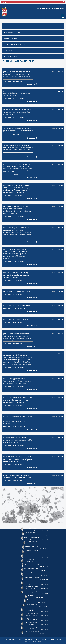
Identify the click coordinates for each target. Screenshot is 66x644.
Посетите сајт (44, 530)
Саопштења (13, 640)
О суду (5, 640)
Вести (20, 640)
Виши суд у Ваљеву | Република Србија (50, 8)
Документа (51, 640)
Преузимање (31, 84)
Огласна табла (28, 640)
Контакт (59, 640)
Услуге (37, 640)
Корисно (43, 640)
